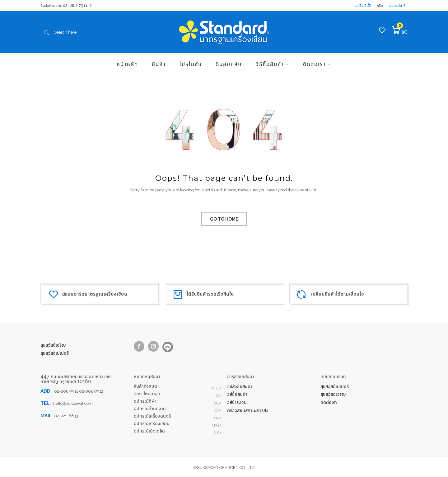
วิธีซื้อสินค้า (270, 64)
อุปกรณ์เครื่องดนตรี (152, 416)
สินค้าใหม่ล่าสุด (147, 393)
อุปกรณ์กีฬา (145, 401)
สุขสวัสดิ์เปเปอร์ (55, 353)
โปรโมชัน (191, 64)
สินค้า (159, 64)
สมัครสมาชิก (398, 5)
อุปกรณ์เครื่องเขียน (152, 423)
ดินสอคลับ (229, 64)
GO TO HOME (224, 219)
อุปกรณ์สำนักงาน (150, 408)
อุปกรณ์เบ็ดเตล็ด (149, 431)
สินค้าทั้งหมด (145, 386)
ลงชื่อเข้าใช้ (363, 5)
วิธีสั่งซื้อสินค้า (240, 386)
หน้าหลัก (127, 64)
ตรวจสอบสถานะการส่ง (248, 410)
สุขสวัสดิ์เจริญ (53, 345)
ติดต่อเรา (315, 64)
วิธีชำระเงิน (237, 402)
